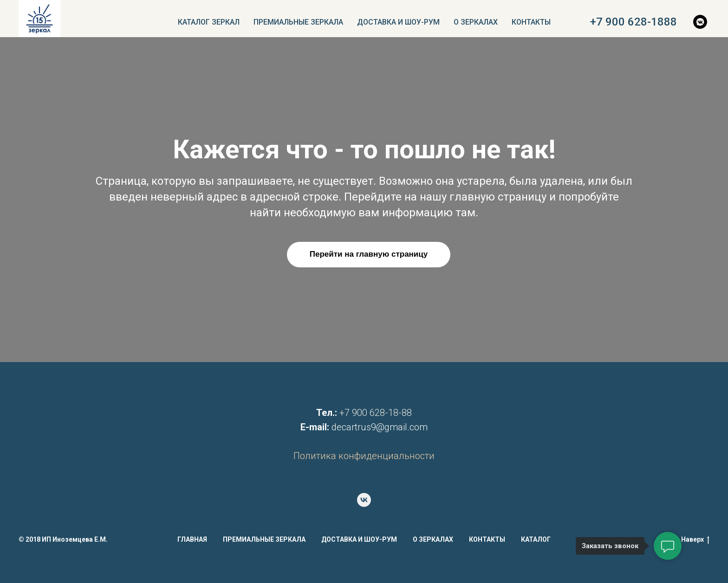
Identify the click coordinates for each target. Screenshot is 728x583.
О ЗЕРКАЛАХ (476, 22)
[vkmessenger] (700, 22)
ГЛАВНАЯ (192, 539)
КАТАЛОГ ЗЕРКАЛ (209, 22)
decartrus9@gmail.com (380, 427)
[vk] (364, 500)
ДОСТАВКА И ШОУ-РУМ (398, 22)
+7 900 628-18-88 (376, 413)
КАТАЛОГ (536, 539)
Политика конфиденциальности (364, 456)
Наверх (695, 540)
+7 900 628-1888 (634, 22)
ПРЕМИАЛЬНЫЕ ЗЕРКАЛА (298, 22)
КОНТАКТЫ (531, 22)
